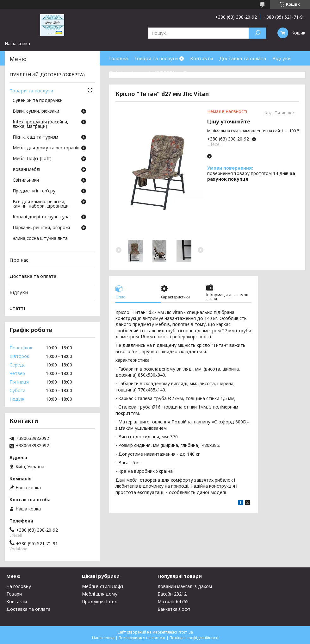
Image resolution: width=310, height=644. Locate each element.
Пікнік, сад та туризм (35, 137)
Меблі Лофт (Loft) (32, 159)
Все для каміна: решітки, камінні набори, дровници (41, 204)
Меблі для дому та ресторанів (46, 148)
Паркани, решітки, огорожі (41, 228)
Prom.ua (185, 632)
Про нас (193, 72)
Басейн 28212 (172, 594)
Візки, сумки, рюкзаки (36, 111)
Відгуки (282, 58)
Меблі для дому (100, 594)
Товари (14, 594)
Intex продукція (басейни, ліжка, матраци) (40, 124)
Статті (17, 308)
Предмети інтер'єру (34, 191)
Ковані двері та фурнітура (41, 217)
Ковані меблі (26, 170)
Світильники (26, 180)
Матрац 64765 (173, 601)
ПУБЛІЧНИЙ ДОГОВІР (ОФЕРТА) (47, 74)
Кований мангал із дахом (185, 586)
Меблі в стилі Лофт (103, 586)
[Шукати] (257, 33)
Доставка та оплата (243, 58)
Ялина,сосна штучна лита (40, 239)
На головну (19, 586)
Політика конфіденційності (194, 638)
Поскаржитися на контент (142, 638)
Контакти (201, 58)
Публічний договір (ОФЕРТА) (143, 72)
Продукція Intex (99, 601)
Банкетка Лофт (174, 609)
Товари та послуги (156, 58)
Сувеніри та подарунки (38, 101)
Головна (118, 58)
